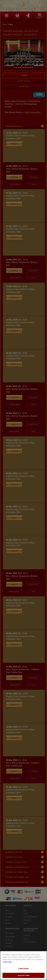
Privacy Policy (8, 962)
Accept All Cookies (23, 975)
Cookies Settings (23, 968)
